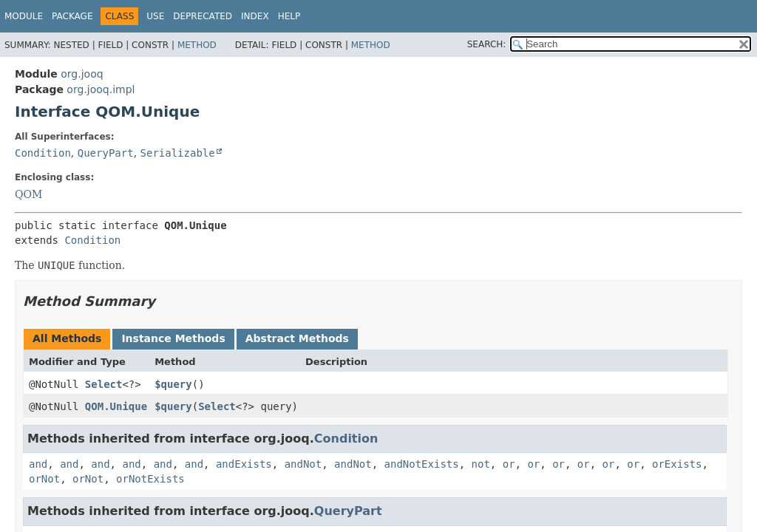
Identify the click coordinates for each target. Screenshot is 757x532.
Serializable (178, 153)
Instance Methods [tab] (173, 338)
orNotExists (150, 479)
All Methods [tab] (67, 338)
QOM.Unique (116, 406)
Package (72, 16)
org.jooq (82, 74)
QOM (28, 194)
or (509, 464)
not (481, 464)
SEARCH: (487, 44)
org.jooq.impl (101, 89)
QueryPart (106, 153)
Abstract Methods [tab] (297, 338)
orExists (677, 464)
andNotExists (422, 464)
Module (24, 16)
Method (197, 45)
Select (104, 384)
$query (173, 384)
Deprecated (203, 16)
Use (155, 16)
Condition (43, 153)
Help (289, 16)
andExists (244, 464)
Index (255, 16)
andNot (303, 464)
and (38, 464)
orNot (44, 479)
